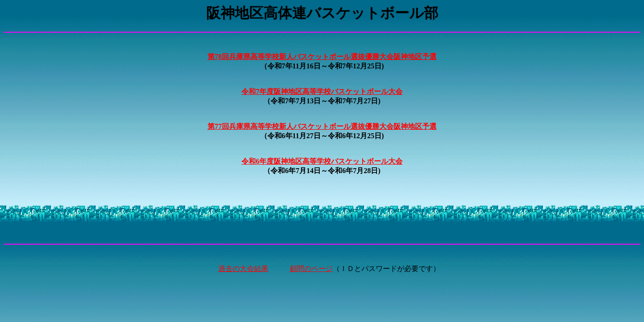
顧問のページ (311, 269)
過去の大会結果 (243, 269)
